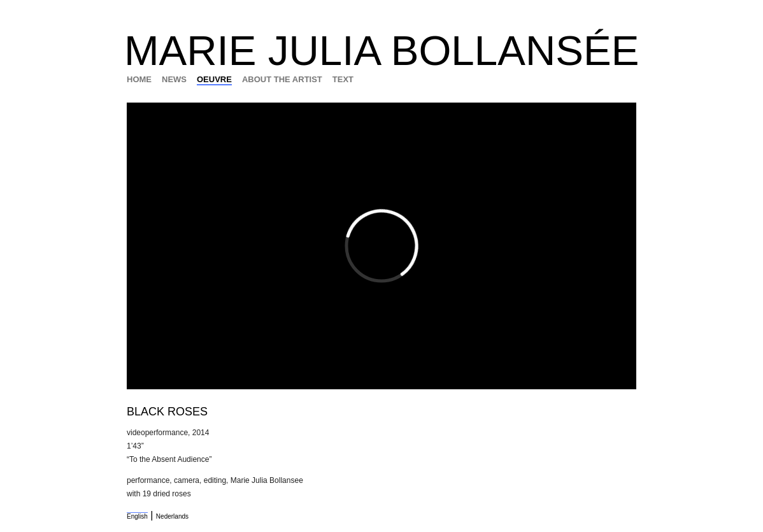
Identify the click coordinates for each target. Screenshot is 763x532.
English (137, 516)
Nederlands (172, 516)
